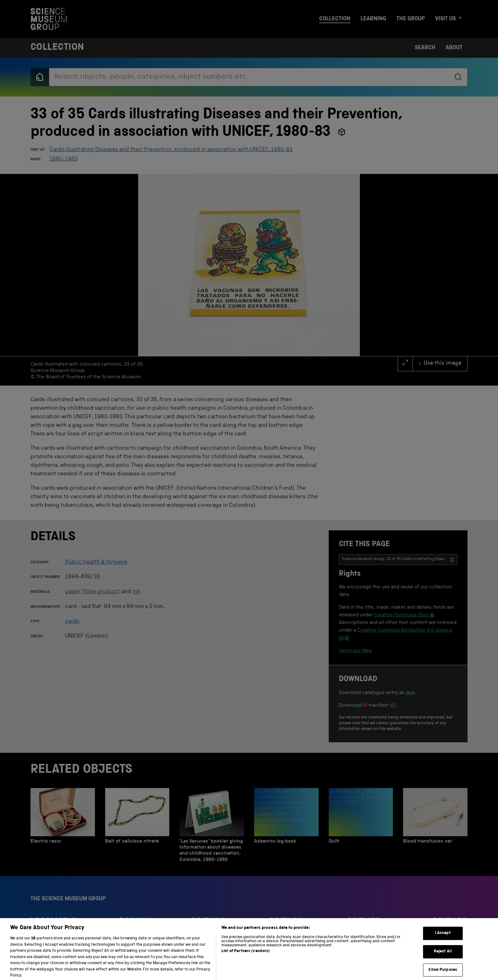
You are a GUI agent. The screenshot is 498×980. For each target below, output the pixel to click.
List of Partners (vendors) (246, 960)
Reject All (443, 960)
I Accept (443, 942)
